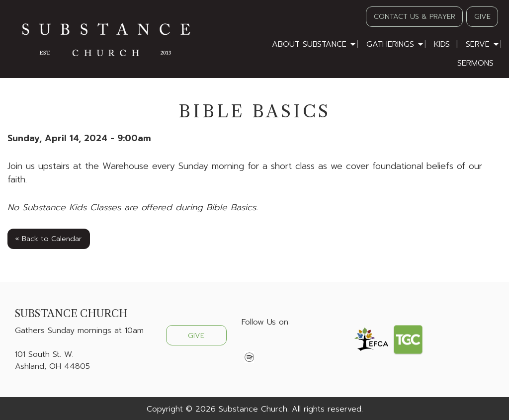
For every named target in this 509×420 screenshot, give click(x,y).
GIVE (482, 16)
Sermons (475, 63)
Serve (478, 44)
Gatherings (390, 44)
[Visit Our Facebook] (250, 345)
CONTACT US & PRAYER (415, 16)
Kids (442, 44)
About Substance (309, 44)
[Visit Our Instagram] (281, 345)
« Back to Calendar (48, 239)
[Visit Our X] (265, 345)
